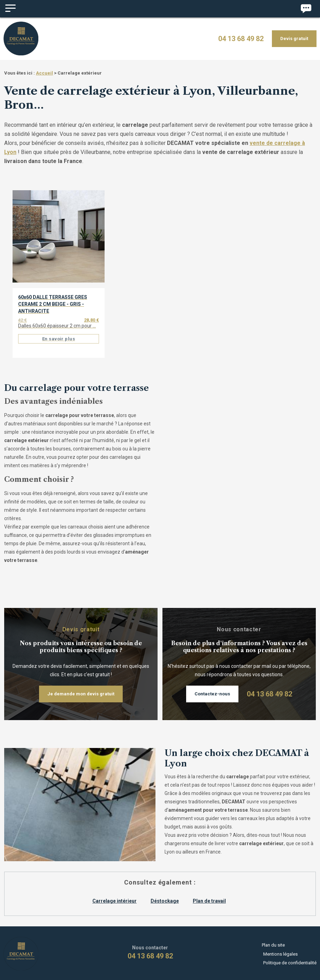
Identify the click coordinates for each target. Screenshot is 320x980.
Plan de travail (209, 898)
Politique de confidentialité (290, 958)
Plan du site (275, 945)
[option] (59, 277)
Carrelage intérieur (115, 898)
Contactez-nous (212, 691)
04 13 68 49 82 (241, 38)
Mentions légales (280, 952)
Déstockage (165, 898)
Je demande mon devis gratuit (81, 691)
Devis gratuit (294, 37)
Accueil (44, 71)
